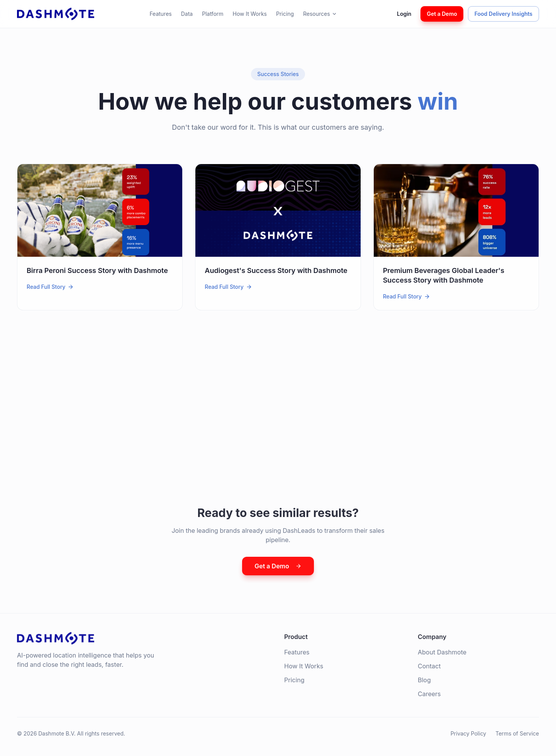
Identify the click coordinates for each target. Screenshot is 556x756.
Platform (213, 14)
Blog (424, 680)
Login (404, 14)
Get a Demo (442, 14)
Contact (429, 666)
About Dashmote (442, 652)
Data (187, 14)
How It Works (250, 14)
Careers (429, 694)
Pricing (285, 14)
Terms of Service (517, 733)
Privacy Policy (469, 733)
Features (160, 14)
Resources (320, 14)
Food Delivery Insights (503, 14)
